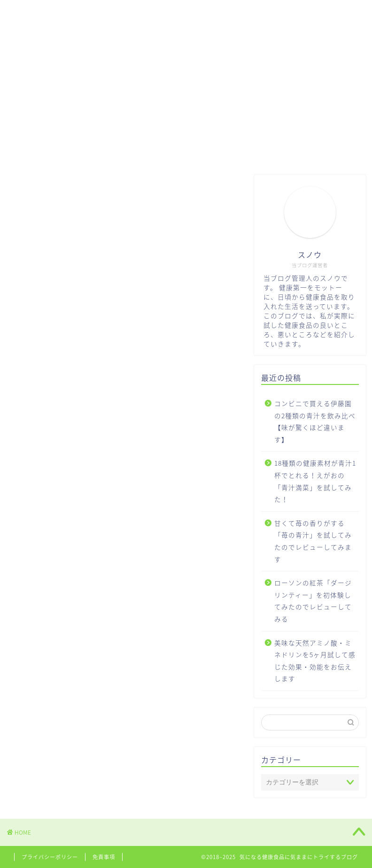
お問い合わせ (190, 13)
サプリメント (124, 13)
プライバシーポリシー (50, 857)
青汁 (73, 13)
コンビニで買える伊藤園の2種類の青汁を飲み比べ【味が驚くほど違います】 (315, 421)
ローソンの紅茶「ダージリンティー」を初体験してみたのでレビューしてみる (313, 601)
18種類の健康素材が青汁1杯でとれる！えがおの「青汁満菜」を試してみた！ (315, 481)
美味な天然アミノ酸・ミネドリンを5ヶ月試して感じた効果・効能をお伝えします (315, 661)
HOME (32, 13)
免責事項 (104, 857)
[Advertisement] (186, 95)
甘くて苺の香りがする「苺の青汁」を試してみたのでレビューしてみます (313, 541)
